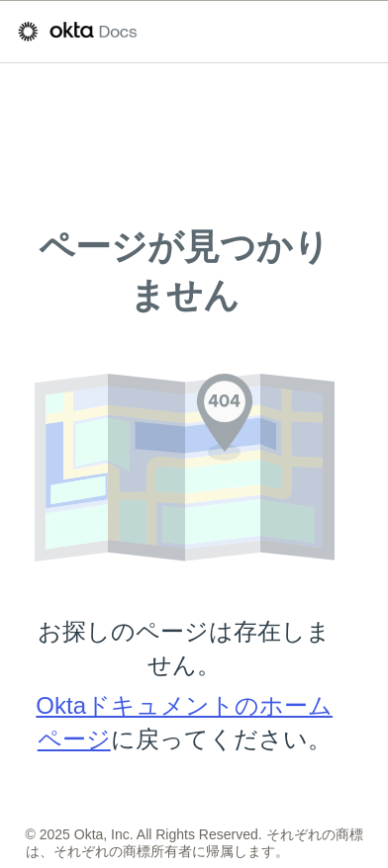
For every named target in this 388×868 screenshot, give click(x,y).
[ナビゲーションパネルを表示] (360, 32)
